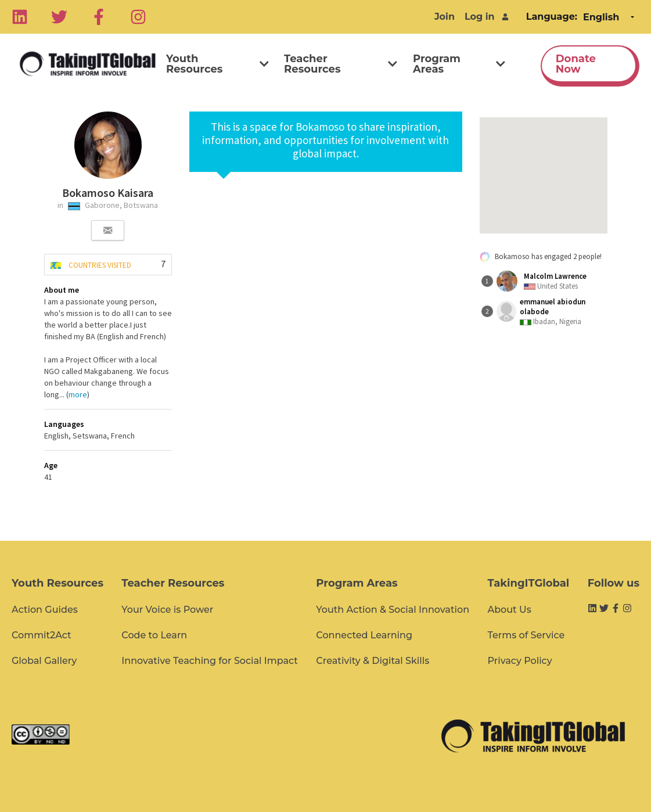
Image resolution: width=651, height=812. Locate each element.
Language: (552, 17)
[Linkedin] (20, 17)
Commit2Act (42, 635)
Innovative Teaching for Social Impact (210, 661)
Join (445, 17)
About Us (509, 610)
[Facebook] (99, 17)
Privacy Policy (519, 661)
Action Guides (45, 610)
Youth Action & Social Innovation (393, 610)
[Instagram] (138, 17)
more (78, 394)
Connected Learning (364, 635)
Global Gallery (44, 661)
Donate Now (576, 64)
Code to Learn (154, 635)
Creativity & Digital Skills (373, 661)
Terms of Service (526, 635)
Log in (480, 17)
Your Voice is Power (167, 610)
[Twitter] (59, 17)
